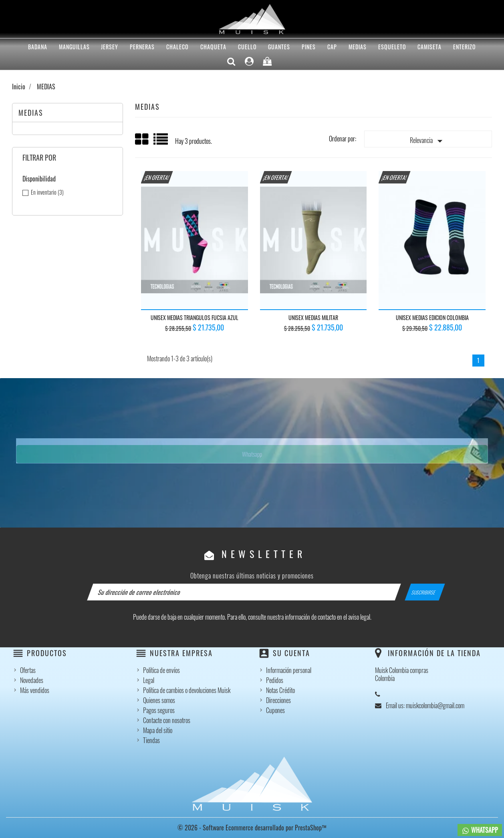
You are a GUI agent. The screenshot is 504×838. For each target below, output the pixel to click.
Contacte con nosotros (167, 720)
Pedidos (275, 680)
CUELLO (247, 47)
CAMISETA (429, 47)
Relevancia (428, 141)
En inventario (47, 192)
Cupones (275, 710)
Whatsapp (252, 454)
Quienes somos (159, 700)
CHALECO (177, 47)
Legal (149, 680)
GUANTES (279, 47)
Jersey (110, 47)
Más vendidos (35, 690)
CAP (332, 47)
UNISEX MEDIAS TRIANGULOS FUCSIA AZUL (195, 317)
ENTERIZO (465, 47)
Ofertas (28, 670)
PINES (309, 47)
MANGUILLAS (74, 47)
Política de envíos (161, 670)
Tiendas (151, 740)
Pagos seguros (159, 710)
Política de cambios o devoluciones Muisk (187, 690)
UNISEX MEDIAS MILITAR (313, 317)
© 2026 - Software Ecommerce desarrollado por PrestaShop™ (252, 828)
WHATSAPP (480, 830)
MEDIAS (358, 47)
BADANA (38, 47)
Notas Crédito (280, 690)
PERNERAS (142, 47)
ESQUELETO (392, 47)
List (161, 142)
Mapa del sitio (158, 730)
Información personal (289, 670)
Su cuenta (291, 653)
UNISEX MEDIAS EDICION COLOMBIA (432, 317)
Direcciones (278, 700)
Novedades (32, 680)
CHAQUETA (213, 47)
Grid (142, 139)
